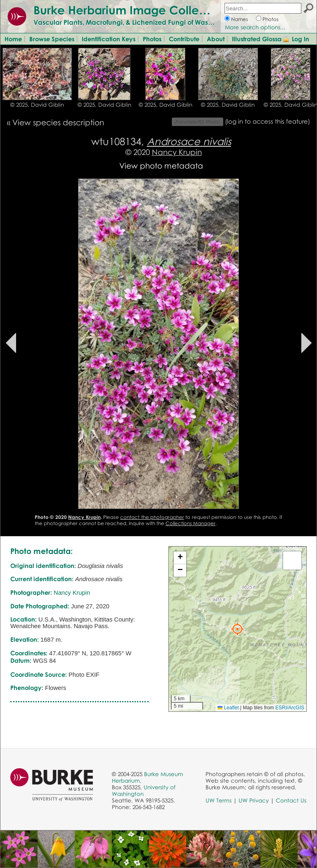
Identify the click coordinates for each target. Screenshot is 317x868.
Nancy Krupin (177, 152)
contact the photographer (152, 517)
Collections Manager (190, 523)
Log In (300, 39)
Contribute (184, 39)
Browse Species (52, 39)
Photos (271, 19)
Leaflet (228, 708)
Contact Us (291, 800)
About (216, 39)
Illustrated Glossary (260, 39)
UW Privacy (254, 800)
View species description (58, 122)
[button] (237, 629)
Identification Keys (109, 39)
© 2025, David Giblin (37, 105)
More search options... (255, 27)
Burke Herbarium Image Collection (130, 10)
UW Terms (219, 800)
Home (13, 39)
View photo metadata (161, 165)
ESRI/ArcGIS (290, 708)
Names (240, 19)
